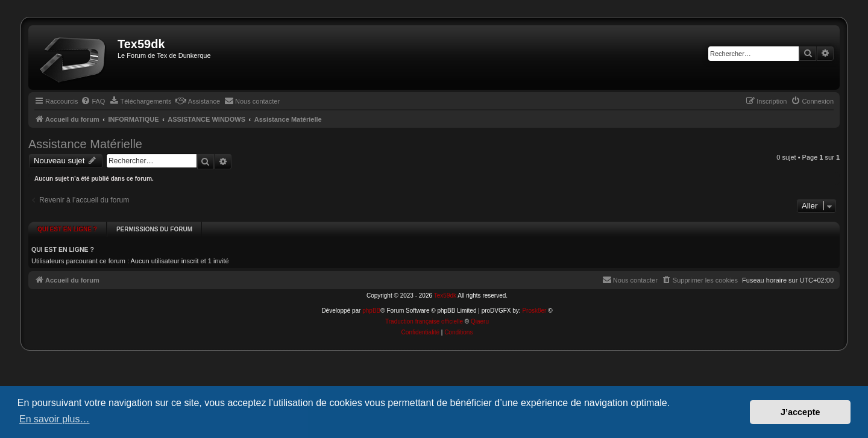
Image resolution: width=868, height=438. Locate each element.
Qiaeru (480, 312)
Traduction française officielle (424, 312)
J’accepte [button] (800, 412)
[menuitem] (93, 101)
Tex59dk (445, 286)
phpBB (371, 301)
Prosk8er (534, 301)
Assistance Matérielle (85, 144)
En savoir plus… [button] (55, 419)
